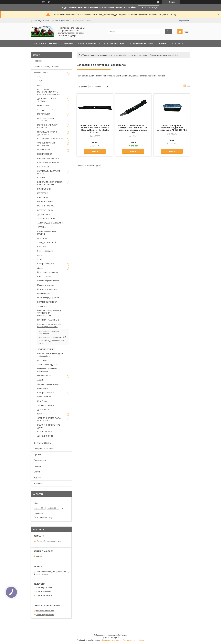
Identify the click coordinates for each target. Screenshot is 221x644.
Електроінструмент (46, 264)
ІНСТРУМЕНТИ (44, 167)
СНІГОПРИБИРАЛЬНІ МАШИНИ (47, 233)
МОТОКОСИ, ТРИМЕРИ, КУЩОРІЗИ (48, 126)
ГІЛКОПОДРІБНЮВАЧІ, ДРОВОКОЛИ (47, 133)
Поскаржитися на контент (112, 640)
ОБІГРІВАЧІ (42, 238)
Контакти (38, 483)
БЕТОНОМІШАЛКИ (45, 432)
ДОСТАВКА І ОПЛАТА (114, 44)
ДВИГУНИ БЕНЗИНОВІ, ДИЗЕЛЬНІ (47, 100)
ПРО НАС (163, 44)
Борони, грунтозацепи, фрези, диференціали (51, 355)
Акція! (40, 255)
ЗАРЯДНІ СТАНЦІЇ (45, 110)
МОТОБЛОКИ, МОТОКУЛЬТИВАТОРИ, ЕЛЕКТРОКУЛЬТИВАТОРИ (49, 92)
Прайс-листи (40, 460)
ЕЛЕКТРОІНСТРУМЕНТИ (48, 162)
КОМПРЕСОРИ (44, 189)
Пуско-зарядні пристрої (48, 272)
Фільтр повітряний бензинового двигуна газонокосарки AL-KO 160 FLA (172, 128)
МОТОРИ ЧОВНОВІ (46, 206)
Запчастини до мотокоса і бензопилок (50, 332)
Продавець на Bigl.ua (111, 638)
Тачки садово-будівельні (48, 365)
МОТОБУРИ (43, 193)
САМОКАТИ (42, 197)
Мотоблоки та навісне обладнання (47, 370)
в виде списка (189, 86)
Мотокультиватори (46, 285)
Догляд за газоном (46, 405)
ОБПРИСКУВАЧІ (44, 150)
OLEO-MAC (42, 360)
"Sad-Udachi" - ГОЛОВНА (46, 44)
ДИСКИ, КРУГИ (44, 214)
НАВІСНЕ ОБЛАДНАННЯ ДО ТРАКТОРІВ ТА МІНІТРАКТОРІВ (50, 313)
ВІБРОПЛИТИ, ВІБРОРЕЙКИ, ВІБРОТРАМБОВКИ (50, 183)
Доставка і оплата (42, 443)
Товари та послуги (91, 55)
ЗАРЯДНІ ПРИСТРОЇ (47, 242)
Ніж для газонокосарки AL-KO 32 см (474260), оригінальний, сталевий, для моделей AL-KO (133, 129)
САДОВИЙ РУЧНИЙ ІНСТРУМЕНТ (46, 144)
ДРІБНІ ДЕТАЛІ (44, 410)
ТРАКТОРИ (42, 306)
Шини (40, 414)
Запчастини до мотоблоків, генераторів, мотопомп (125, 55)
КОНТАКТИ (178, 44)
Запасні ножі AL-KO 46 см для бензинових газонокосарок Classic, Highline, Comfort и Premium (95, 129)
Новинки (38, 61)
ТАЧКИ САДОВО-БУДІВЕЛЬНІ (50, 223)
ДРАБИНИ (42, 227)
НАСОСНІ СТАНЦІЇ (46, 202)
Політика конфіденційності (134, 640)
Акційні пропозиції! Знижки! (46, 67)
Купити (95, 151)
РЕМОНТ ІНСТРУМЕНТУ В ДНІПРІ (49, 426)
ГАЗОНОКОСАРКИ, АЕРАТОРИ (46, 119)
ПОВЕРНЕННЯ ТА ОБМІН (141, 44)
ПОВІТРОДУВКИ (45, 154)
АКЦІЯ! (40, 380)
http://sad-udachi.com (45, 611)
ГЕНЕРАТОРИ (43, 106)
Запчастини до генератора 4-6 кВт (53, 337)
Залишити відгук (149, 8)
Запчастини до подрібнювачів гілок (52, 342)
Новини (37, 466)
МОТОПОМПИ (44, 114)
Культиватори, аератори (48, 298)
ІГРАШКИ (41, 178)
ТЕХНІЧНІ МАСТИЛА (46, 219)
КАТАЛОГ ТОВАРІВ (87, 44)
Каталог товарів (41, 72)
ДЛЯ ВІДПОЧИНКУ (45, 436)
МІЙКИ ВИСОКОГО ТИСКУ (49, 158)
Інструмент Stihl (44, 376)
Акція (40, 77)
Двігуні (40, 268)
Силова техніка (44, 277)
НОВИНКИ (68, 44)
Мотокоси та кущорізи (47, 289)
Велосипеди (43, 388)
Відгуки (37, 478)
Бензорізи (42, 247)
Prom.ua (124, 635)
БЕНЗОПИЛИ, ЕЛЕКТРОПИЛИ (50, 139)
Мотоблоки (42, 401)
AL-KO (40, 259)
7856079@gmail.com (45, 615)
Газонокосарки (44, 293)
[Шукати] (168, 32)
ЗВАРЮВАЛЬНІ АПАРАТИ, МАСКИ (49, 172)
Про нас (38, 454)
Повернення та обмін (44, 449)
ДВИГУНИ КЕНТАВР (46, 349)
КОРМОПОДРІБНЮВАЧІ (48, 302)
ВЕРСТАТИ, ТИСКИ (46, 210)
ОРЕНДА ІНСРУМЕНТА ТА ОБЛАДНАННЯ (49, 419)
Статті (37, 472)
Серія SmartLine (44, 397)
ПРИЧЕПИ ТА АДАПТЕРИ (48, 320)
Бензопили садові (45, 251)
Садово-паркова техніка (48, 281)
